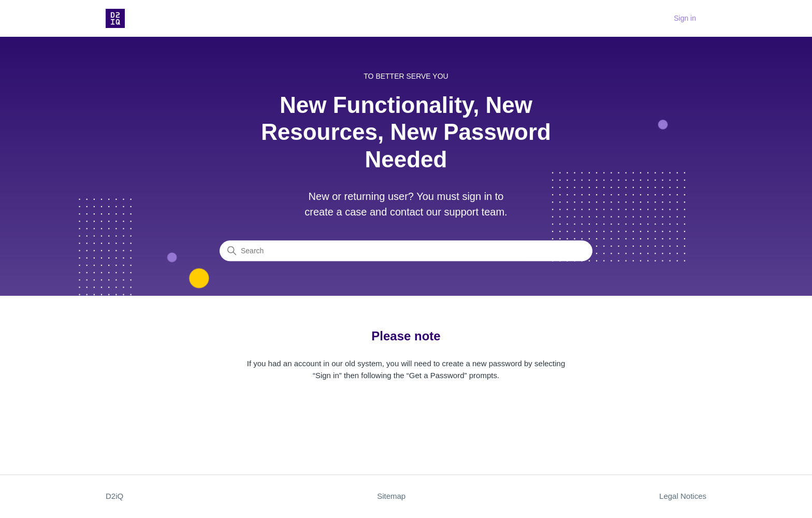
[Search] (406, 251)
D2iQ (114, 496)
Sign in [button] (685, 18)
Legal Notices (683, 496)
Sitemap (391, 496)
